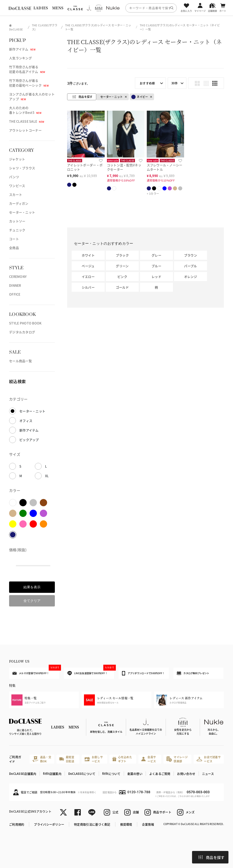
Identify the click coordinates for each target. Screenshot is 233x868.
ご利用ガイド (15, 759)
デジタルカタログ (22, 332)
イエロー (88, 277)
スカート (16, 195)
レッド (156, 277)
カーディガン (19, 203)
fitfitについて (111, 774)
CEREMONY (18, 277)
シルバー (88, 287)
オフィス (26, 421)
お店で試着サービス (209, 759)
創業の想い (135, 774)
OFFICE (15, 294)
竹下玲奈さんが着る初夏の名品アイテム (27, 69)
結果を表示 (32, 587)
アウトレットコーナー (25, 130)
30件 (175, 83)
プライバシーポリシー (49, 824)
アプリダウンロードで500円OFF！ (143, 673)
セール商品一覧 (20, 361)
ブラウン (191, 255)
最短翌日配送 (67, 759)
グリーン (122, 266)
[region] (116, 8)
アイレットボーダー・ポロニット (85, 167)
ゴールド (122, 287)
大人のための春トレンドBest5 (25, 110)
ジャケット (17, 159)
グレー (156, 255)
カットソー (17, 221)
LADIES (41, 8)
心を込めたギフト (122, 759)
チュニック (17, 230)
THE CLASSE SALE (27, 121)
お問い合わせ (186, 774)
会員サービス (149, 759)
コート (14, 239)
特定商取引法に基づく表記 (92, 824)
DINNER (15, 285)
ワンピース (17, 186)
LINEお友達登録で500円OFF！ (91, 672)
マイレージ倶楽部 (177, 759)
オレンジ (191, 277)
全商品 (14, 248)
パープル (190, 266)
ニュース (208, 774)
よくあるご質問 (160, 774)
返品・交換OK (42, 759)
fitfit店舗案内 (52, 774)
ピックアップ (29, 440)
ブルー (156, 266)
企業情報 (148, 824)
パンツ (14, 177)
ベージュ (88, 266)
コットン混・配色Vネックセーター (124, 167)
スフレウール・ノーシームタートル (165, 167)
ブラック (122, 255)
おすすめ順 (147, 83)
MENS (58, 8)
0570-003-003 (198, 792)
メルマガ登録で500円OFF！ (36, 671)
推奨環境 (126, 824)
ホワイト (88, 255)
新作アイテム (22, 49)
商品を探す (211, 857)
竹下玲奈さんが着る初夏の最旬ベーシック (29, 83)
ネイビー (140, 97)
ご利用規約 (17, 824)
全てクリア (32, 601)
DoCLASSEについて (82, 774)
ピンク (122, 277)
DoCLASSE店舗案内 (23, 774)
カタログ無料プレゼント (193, 673)
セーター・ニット (22, 212)
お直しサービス (94, 759)
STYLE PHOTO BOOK (25, 323)
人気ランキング (20, 58)
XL (47, 476)
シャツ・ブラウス (22, 168)
